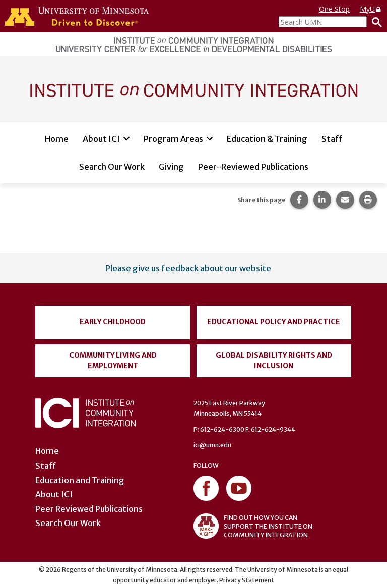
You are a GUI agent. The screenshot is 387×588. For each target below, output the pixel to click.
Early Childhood (113, 322)
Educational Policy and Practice (274, 322)
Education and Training (80, 480)
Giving (171, 167)
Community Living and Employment (113, 361)
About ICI (101, 139)
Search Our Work (112, 167)
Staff (332, 139)
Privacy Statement (247, 580)
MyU (371, 9)
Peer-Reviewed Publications (253, 167)
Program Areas (173, 139)
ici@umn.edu (212, 445)
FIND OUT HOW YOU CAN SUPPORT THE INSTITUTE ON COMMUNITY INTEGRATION (253, 526)
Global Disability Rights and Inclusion (274, 361)
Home (57, 139)
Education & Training (267, 139)
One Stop (334, 9)
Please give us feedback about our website (188, 268)
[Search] (374, 22)
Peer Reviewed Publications (89, 509)
